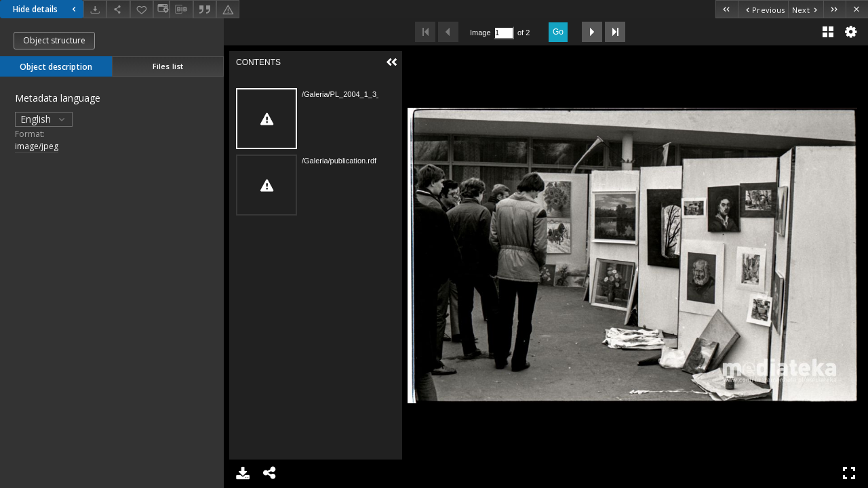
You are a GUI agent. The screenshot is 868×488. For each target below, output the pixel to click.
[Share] (118, 9)
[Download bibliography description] (181, 9)
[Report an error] (228, 9)
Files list (168, 66)
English (44, 119)
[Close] (857, 9)
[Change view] (161, 9)
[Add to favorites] (142, 9)
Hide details (46, 9)
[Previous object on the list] (763, 9)
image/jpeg (37, 146)
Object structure (54, 40)
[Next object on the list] (806, 9)
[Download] (95, 9)
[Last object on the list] (834, 9)
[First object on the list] (727, 9)
